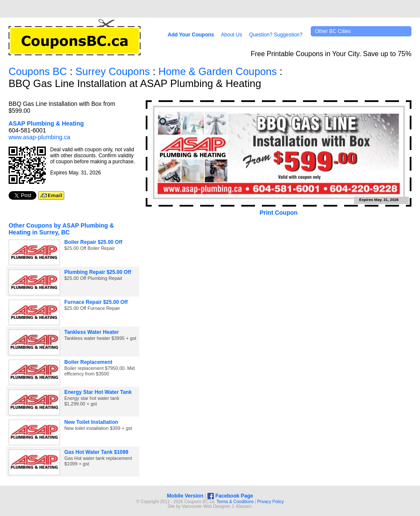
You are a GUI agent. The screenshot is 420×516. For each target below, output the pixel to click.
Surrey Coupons (112, 71)
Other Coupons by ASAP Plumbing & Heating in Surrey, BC (61, 229)
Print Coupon (279, 213)
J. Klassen (241, 506)
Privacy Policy (270, 502)
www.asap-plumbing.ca (39, 137)
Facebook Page (230, 496)
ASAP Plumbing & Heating (46, 123)
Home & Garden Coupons (218, 71)
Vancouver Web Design (204, 506)
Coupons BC (38, 71)
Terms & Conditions (235, 502)
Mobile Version (185, 496)
